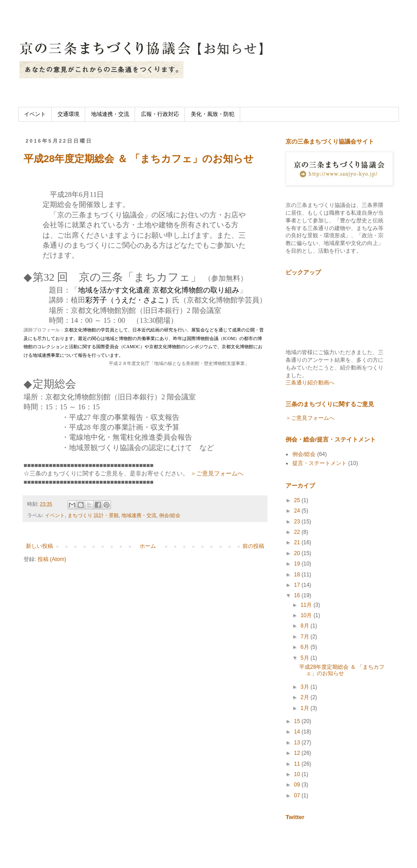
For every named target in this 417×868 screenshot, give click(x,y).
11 (298, 764)
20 (298, 553)
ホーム (148, 546)
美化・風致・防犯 (213, 114)
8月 (305, 626)
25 (298, 500)
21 (298, 542)
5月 (305, 658)
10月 (307, 615)
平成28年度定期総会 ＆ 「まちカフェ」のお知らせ (139, 159)
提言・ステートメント (320, 463)
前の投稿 (253, 546)
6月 (305, 647)
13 (298, 743)
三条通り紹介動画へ (310, 383)
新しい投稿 (39, 546)
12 (298, 753)
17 (298, 585)
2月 (305, 697)
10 (298, 774)
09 (298, 785)
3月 (305, 687)
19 (298, 564)
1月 (305, 708)
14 (298, 732)
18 (298, 575)
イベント (35, 114)
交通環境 (68, 114)
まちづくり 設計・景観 (93, 515)
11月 (307, 605)
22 (298, 532)
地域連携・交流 (110, 114)
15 (298, 721)
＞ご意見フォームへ (217, 473)
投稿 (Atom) (52, 559)
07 (298, 796)
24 (298, 511)
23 (298, 522)
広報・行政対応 (160, 114)
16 (298, 595)
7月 (305, 637)
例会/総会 (170, 515)
